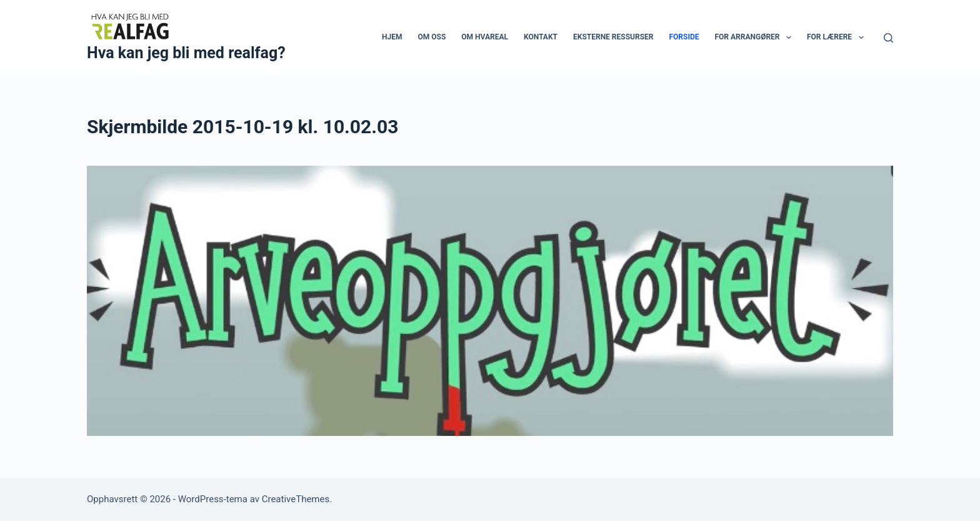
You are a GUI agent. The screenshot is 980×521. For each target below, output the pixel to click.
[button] (789, 38)
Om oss (432, 37)
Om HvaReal (485, 37)
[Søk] (888, 38)
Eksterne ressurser (613, 37)
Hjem (392, 37)
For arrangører (755, 38)
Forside (684, 37)
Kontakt (541, 37)
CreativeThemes (296, 499)
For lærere (838, 38)
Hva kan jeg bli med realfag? (186, 53)
